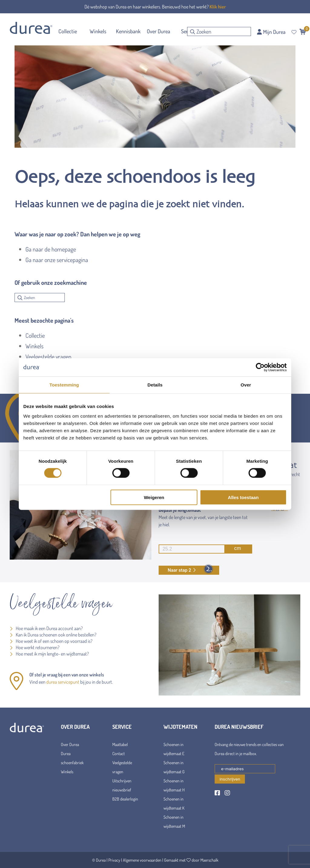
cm (200, 549)
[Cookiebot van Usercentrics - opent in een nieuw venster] (260, 367)
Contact (119, 753)
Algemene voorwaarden (142, 860)
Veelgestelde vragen (48, 357)
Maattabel (120, 744)
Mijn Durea (271, 32)
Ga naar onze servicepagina (57, 260)
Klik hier (218, 7)
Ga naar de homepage (51, 249)
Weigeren (154, 497)
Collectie (35, 335)
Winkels (35, 346)
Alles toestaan (243, 497)
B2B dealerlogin (125, 799)
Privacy (114, 860)
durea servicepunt (63, 682)
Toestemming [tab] (64, 385)
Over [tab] (246, 385)
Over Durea (70, 744)
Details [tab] (155, 385)
